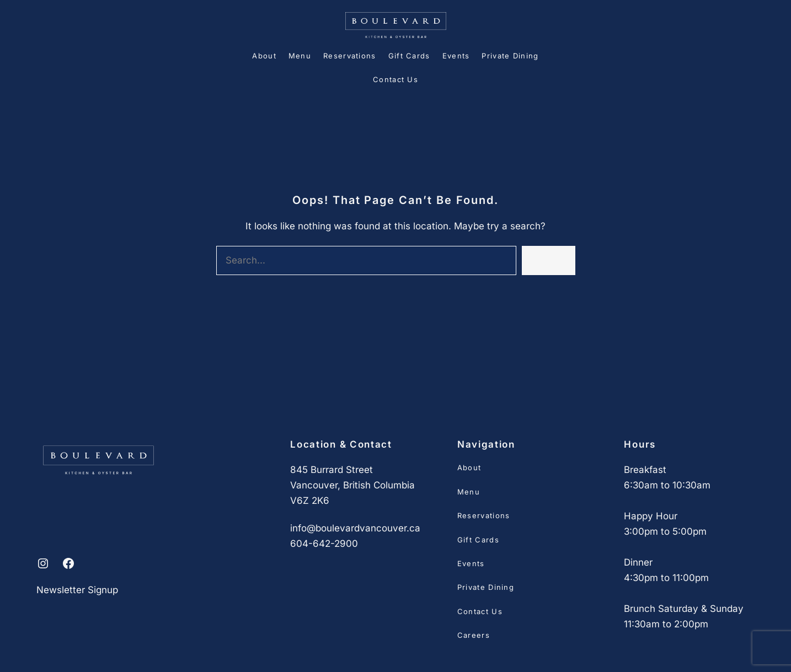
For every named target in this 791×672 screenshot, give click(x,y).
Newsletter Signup (77, 590)
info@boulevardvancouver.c (352, 528)
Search (548, 260)
